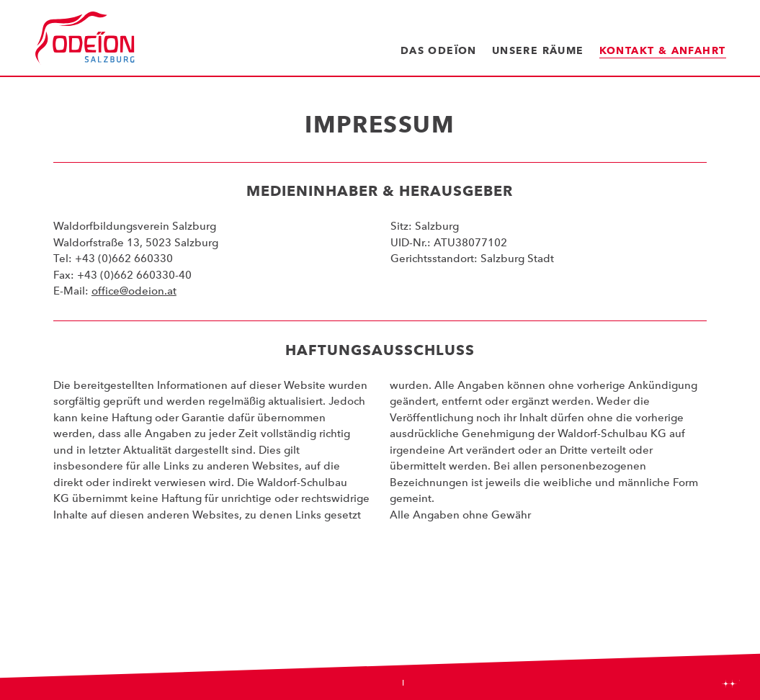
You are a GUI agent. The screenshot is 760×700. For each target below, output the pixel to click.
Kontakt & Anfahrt (663, 50)
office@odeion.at (134, 291)
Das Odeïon (439, 50)
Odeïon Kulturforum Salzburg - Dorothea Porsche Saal (85, 38)
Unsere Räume (538, 50)
